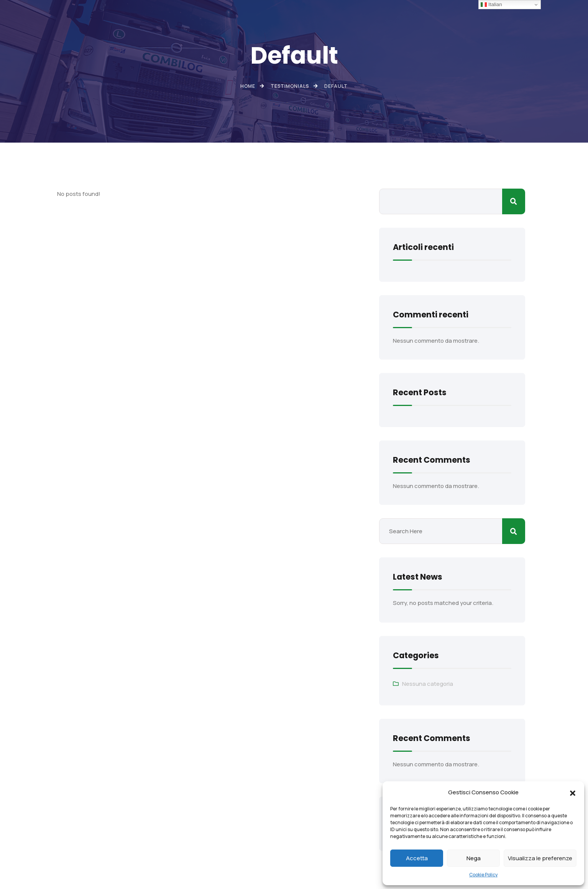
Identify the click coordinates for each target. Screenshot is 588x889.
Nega (474, 858)
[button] (573, 792)
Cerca (514, 201)
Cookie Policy (483, 875)
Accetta (417, 858)
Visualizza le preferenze (540, 858)
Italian (491, 5)
